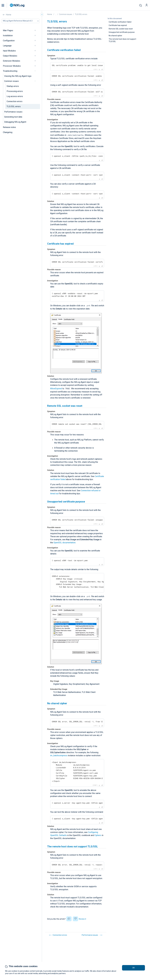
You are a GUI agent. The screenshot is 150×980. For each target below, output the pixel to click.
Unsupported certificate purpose (122, 32)
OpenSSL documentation (65, 543)
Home (9, 15)
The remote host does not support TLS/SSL (122, 40)
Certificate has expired (118, 25)
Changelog (8, 132)
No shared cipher (115, 36)
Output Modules (10, 56)
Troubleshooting (10, 71)
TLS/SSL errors (14, 106)
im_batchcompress (59, 755)
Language (7, 46)
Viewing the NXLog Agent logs (18, 76)
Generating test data (13, 117)
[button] (5, 5)
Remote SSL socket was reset (121, 29)
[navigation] (36, 30)
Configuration (9, 41)
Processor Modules (12, 66)
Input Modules (9, 51)
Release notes (9, 127)
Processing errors (15, 91)
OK (133, 968)
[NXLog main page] (17, 5)
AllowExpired (56, 389)
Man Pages (8, 30)
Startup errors (13, 86)
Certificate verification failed (120, 22)
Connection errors (14, 101)
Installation (8, 36)
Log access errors (15, 96)
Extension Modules (12, 61)
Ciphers (98, 835)
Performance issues (13, 112)
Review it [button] (82, 919)
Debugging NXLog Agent (15, 122)
